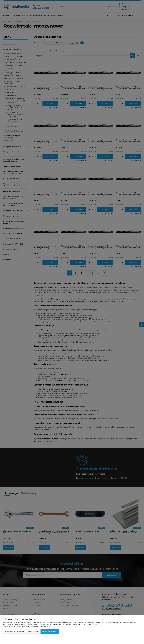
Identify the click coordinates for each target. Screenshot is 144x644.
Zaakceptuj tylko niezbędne (15, 631)
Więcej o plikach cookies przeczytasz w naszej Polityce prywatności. (28, 626)
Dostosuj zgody (33, 631)
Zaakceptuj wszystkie (50, 631)
